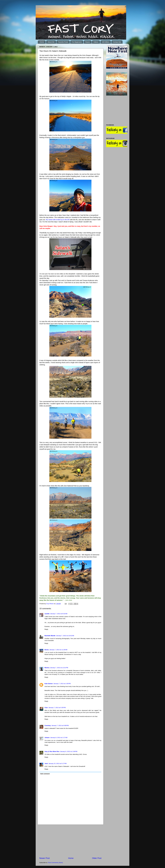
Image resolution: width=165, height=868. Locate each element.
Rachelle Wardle (50, 636)
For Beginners (77, 42)
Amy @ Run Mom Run (52, 751)
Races (88, 42)
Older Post (97, 858)
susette (47, 614)
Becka (47, 650)
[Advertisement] (70, 841)
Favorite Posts (63, 42)
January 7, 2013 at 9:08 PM (60, 725)
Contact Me (117, 42)
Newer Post (45, 858)
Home (42, 42)
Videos (96, 42)
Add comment (45, 774)
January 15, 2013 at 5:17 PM (58, 764)
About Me (51, 42)
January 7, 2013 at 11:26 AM (58, 650)
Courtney (48, 725)
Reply (46, 629)
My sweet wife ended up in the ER (58, 220)
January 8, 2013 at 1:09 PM (69, 751)
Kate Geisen (49, 684)
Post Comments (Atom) (55, 863)
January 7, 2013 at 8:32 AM (59, 614)
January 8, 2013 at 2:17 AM (59, 738)
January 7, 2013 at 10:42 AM (65, 636)
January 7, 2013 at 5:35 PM (57, 708)
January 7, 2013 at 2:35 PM (62, 684)
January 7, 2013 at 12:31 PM (59, 668)
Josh (46, 764)
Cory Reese (50, 604)
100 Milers (106, 42)
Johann (47, 738)
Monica (47, 668)
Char (46, 708)
